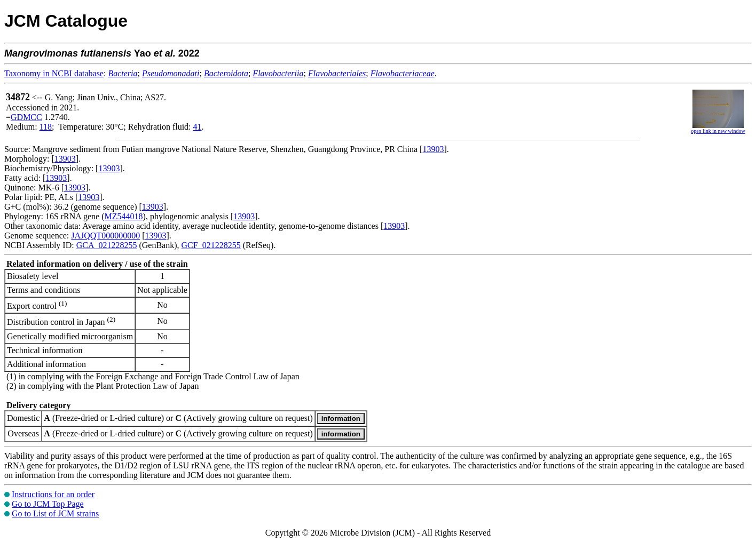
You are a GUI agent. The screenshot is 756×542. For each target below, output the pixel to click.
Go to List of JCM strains (55, 513)
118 (46, 127)
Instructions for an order (53, 494)
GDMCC (26, 117)
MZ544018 (124, 216)
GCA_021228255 (107, 245)
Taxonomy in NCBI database (54, 73)
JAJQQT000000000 (105, 236)
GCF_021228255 (211, 245)
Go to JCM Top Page (48, 504)
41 (198, 127)
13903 (433, 149)
